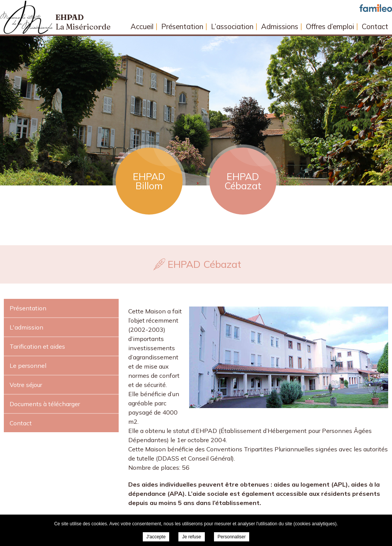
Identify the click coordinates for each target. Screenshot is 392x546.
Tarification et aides (37, 346)
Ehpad (83, 22)
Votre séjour (26, 385)
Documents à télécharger (45, 404)
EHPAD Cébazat (243, 181)
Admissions (280, 26)
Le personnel (28, 366)
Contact (375, 26)
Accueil (142, 26)
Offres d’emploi (330, 26)
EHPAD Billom (149, 181)
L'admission (26, 327)
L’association (232, 26)
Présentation (182, 26)
